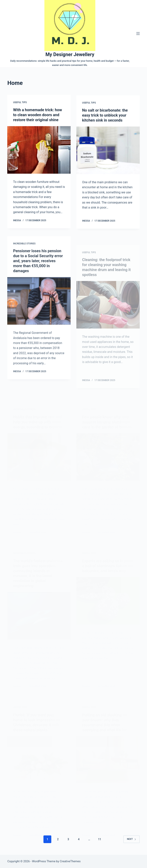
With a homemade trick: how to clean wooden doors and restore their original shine (37, 115)
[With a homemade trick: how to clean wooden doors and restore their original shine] (39, 150)
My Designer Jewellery (70, 55)
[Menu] (138, 34)
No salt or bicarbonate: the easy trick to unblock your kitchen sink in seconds (105, 116)
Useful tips (20, 103)
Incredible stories (24, 247)
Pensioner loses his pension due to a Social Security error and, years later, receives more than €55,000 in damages (38, 265)
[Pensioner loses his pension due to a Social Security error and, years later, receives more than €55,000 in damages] (39, 305)
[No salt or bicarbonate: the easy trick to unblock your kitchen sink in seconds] (108, 151)
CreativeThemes (70, 861)
